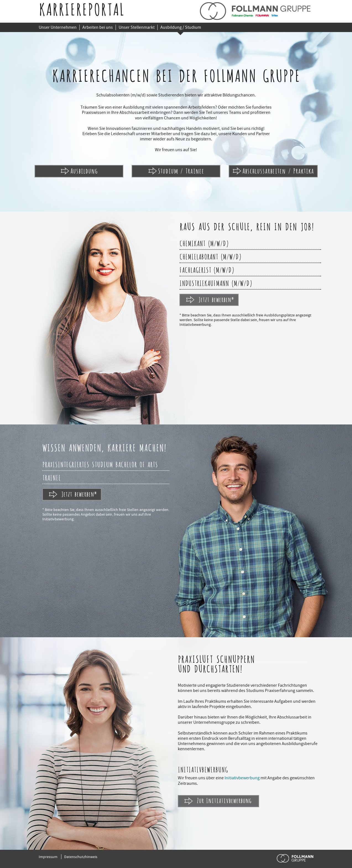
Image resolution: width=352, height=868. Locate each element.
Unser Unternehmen (58, 27)
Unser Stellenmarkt (137, 27)
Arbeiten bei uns (98, 27)
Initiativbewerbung (242, 778)
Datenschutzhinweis (81, 857)
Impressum (48, 857)
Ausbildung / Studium (181, 27)
